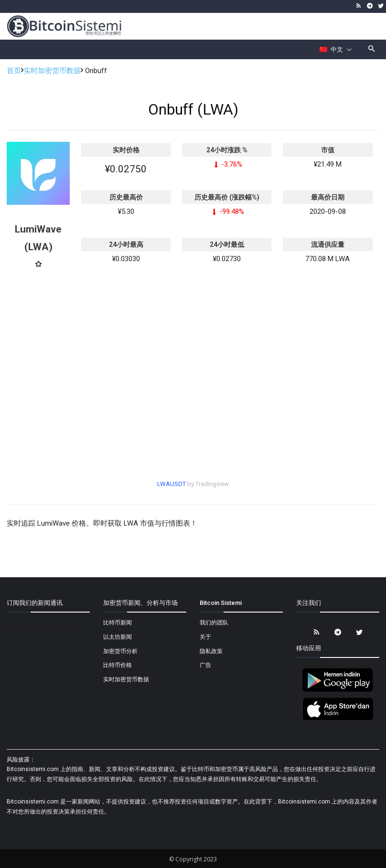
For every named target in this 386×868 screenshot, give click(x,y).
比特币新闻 (118, 623)
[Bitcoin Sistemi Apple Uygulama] (338, 720)
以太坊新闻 (118, 637)
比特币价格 (118, 665)
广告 (205, 665)
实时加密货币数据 (52, 71)
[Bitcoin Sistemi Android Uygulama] (338, 690)
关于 (205, 637)
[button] (372, 49)
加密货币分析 (120, 651)
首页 (14, 71)
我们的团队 (214, 623)
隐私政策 (211, 651)
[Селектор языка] (336, 50)
